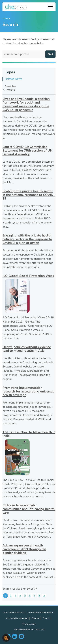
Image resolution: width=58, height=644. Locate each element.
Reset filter (10, 86)
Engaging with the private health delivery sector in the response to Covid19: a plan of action (27, 239)
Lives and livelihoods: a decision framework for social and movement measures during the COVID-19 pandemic (26, 104)
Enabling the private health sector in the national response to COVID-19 (29, 195)
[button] (6, 638)
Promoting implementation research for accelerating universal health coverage (28, 391)
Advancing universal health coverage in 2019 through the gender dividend (24, 549)
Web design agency (23, 629)
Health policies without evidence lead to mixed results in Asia (27, 349)
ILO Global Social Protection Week (28, 276)
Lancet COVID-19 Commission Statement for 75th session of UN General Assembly (27, 150)
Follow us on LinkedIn (15, 636)
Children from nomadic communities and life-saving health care (29, 509)
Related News (14, 79)
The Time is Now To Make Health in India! (29, 434)
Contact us (21, 636)
